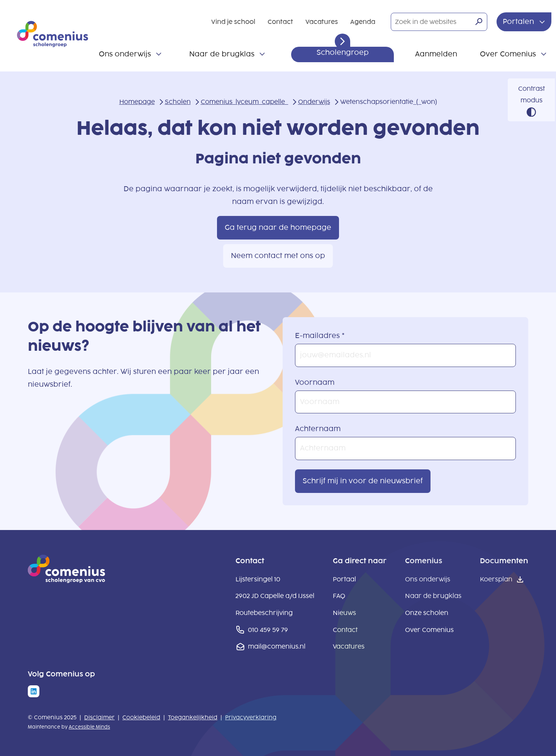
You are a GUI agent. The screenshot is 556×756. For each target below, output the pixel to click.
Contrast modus (531, 94)
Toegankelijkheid (193, 718)
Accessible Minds (89, 727)
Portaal (344, 579)
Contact (280, 22)
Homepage (137, 102)
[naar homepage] (66, 581)
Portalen (519, 22)
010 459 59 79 (268, 630)
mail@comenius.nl (277, 646)
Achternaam (318, 429)
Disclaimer (99, 718)
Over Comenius (508, 54)
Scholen (178, 102)
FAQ (339, 596)
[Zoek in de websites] (439, 22)
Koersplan (496, 579)
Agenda (363, 22)
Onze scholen (427, 613)
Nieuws (344, 613)
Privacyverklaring (251, 718)
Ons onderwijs (125, 54)
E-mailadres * (320, 336)
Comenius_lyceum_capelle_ (244, 102)
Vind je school (233, 22)
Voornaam (315, 382)
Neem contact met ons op (278, 256)
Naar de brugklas (222, 54)
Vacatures (322, 22)
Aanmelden (436, 54)
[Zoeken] (479, 22)
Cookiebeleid (141, 718)
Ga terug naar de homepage (278, 228)
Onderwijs (314, 102)
